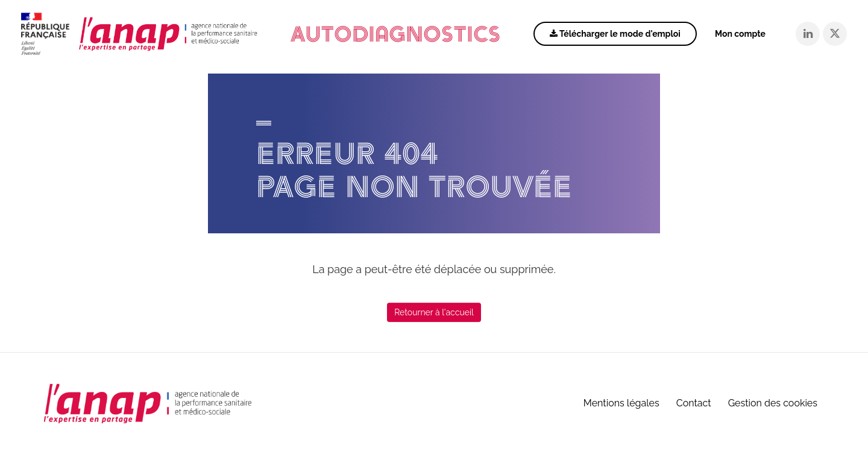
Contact (694, 403)
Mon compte (740, 34)
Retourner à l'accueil (434, 312)
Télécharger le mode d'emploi (615, 34)
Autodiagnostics (396, 34)
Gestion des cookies (773, 403)
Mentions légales (621, 403)
